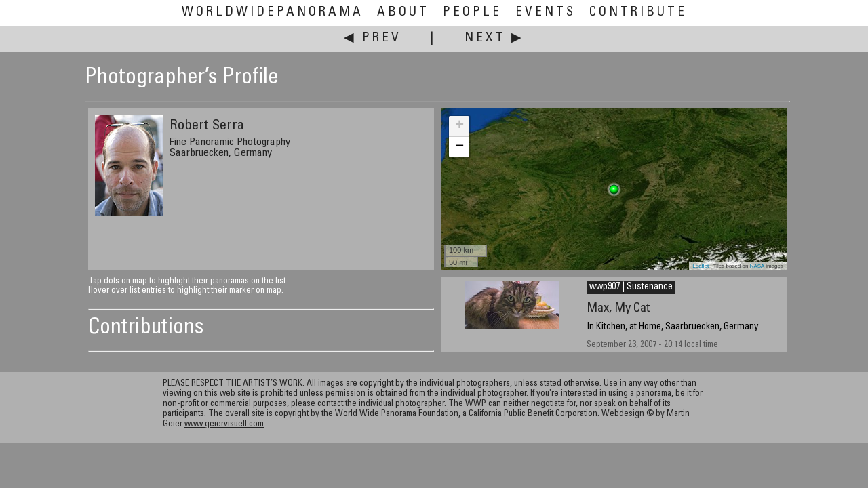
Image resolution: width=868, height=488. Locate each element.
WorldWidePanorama (273, 13)
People (472, 13)
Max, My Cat (618, 309)
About (403, 13)
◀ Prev (373, 38)
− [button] (459, 147)
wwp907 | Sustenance (631, 287)
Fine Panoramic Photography (230, 142)
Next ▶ (494, 38)
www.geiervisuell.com (224, 425)
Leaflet (701, 266)
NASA (757, 266)
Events (546, 13)
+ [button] (459, 126)
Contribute (638, 13)
